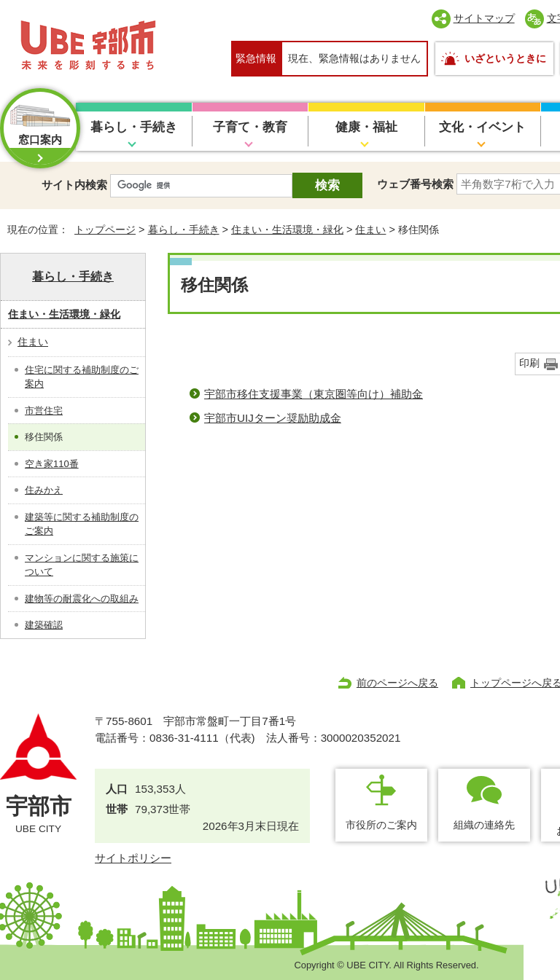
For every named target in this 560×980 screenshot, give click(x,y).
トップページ (105, 230)
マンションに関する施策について (82, 565)
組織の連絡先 (484, 825)
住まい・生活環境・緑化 (287, 230)
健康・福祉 (366, 127)
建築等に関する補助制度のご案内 (82, 524)
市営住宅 (44, 411)
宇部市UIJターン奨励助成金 (273, 418)
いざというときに (505, 58)
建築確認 (44, 625)
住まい (370, 230)
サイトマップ (484, 18)
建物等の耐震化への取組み (82, 599)
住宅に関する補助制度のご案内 (82, 377)
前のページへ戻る (397, 683)
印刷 (529, 363)
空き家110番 (52, 464)
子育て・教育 (250, 127)
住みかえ (44, 490)
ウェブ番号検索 (415, 184)
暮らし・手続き (134, 127)
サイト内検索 (74, 185)
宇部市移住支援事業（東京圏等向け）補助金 (314, 394)
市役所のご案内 (381, 825)
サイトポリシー (133, 858)
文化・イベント (482, 127)
